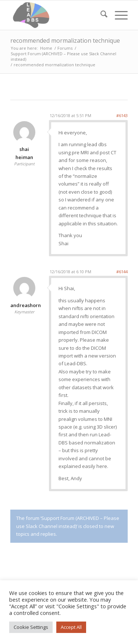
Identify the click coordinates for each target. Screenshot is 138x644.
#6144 (122, 272)
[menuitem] (100, 15)
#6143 (122, 115)
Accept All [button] (71, 627)
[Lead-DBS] (57, 15)
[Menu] (118, 15)
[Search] (100, 15)
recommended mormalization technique (65, 41)
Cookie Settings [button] (31, 627)
